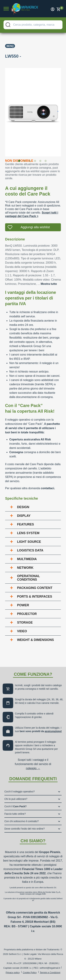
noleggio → (33, 768)
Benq (10, 46)
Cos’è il (15, 806)
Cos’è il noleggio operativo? (20, 792)
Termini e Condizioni (50, 972)
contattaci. (48, 488)
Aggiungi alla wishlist (35, 227)
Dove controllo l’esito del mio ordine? (25, 829)
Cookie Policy (30, 972)
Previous (2, 110)
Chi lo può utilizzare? (16, 799)
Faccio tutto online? (15, 814)
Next (64, 110)
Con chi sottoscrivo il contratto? (22, 821)
